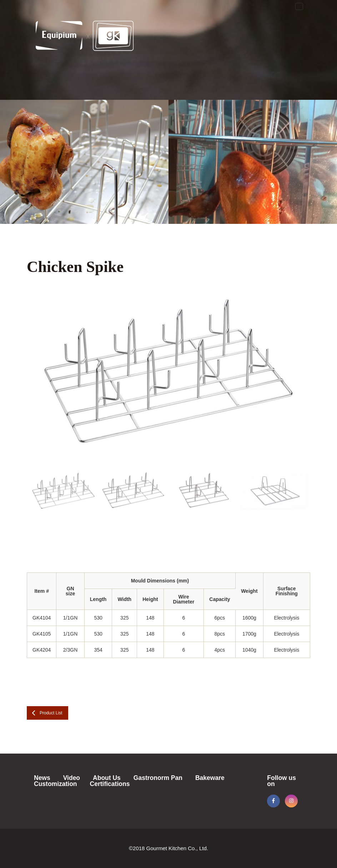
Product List (51, 713)
